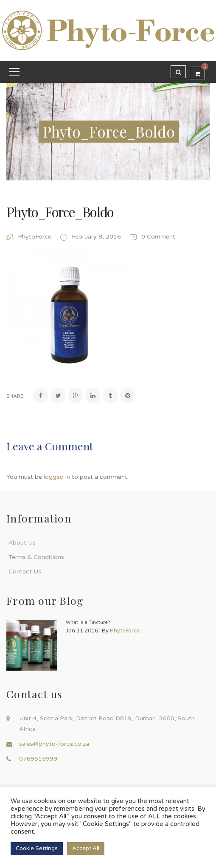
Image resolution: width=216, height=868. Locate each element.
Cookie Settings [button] (37, 848)
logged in (57, 477)
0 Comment (152, 237)
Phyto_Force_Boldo (60, 212)
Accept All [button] (86, 848)
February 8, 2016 (97, 237)
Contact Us (25, 572)
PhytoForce (35, 237)
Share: (15, 396)
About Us (22, 543)
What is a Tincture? (88, 622)
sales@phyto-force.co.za (54, 744)
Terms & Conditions (36, 557)
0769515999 (38, 759)
